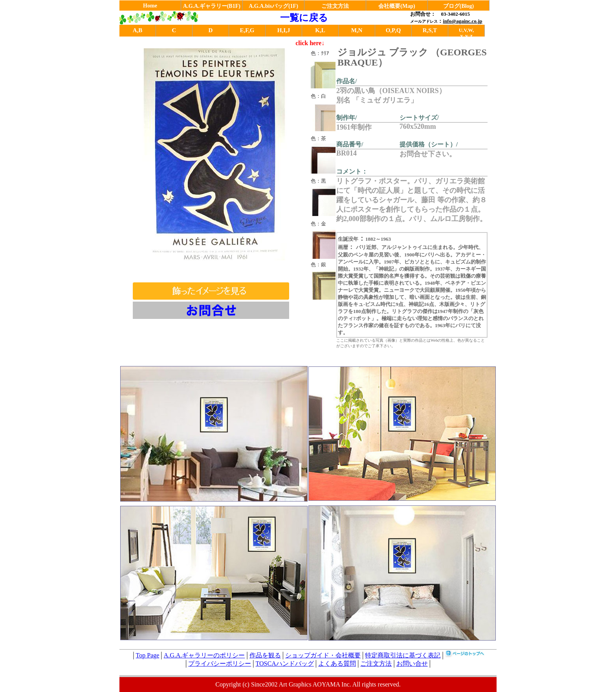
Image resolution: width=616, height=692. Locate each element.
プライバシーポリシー (220, 664)
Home (150, 6)
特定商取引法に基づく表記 (403, 655)
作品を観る (265, 655)
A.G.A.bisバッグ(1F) (273, 6)
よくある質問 (337, 664)
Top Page (148, 655)
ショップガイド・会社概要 (323, 655)
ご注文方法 (335, 6)
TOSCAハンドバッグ (285, 664)
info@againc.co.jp (462, 21)
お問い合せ (412, 664)
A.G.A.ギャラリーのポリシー (204, 655)
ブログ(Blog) (459, 6)
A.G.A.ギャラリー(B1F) (212, 6)
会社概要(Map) (397, 6)
